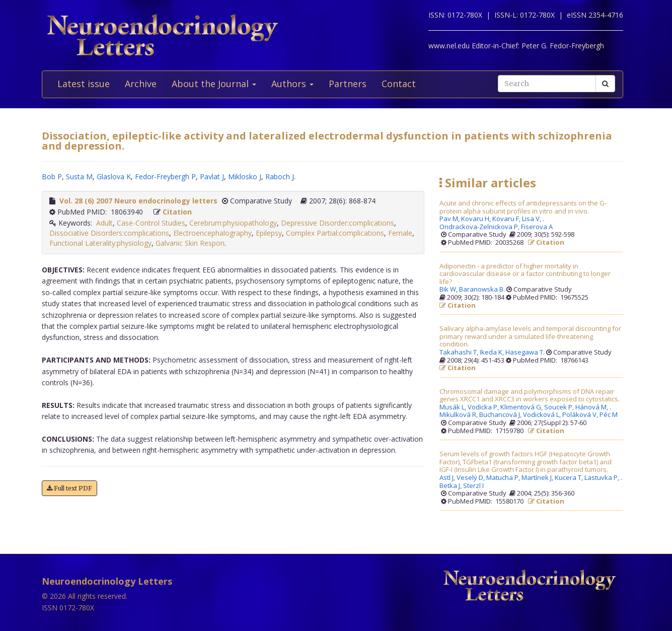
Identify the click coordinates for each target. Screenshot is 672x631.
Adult (104, 223)
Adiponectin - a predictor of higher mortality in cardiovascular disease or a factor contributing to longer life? (525, 274)
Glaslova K (114, 177)
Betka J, (451, 486)
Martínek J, (538, 478)
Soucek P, (560, 407)
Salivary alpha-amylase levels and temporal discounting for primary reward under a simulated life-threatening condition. (530, 337)
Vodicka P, (484, 407)
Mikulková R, (459, 415)
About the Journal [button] (214, 84)
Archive (141, 84)
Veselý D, (471, 478)
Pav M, (450, 219)
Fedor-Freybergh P (165, 177)
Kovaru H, (477, 219)
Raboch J (280, 177)
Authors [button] (292, 84)
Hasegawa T (524, 353)
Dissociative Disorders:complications (109, 233)
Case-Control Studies (151, 223)
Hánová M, (592, 407)
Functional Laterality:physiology (100, 243)
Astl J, (448, 478)
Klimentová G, (522, 407)
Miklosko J (245, 177)
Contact (399, 84)
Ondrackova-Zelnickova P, (480, 227)
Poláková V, (581, 415)
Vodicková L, (543, 415)
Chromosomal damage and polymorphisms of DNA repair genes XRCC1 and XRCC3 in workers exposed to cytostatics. (530, 396)
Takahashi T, (460, 353)
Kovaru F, (507, 219)
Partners (348, 84)
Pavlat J (212, 177)
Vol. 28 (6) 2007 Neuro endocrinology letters (138, 201)
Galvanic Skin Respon (190, 243)
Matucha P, (504, 478)
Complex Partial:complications (335, 233)
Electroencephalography (212, 233)
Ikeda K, (493, 353)
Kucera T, (570, 478)
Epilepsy (269, 233)
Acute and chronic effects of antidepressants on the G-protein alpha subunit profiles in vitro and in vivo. (523, 207)
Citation (177, 212)
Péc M (609, 415)
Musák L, (454, 407)
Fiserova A (537, 227)
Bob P (52, 177)
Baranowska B (481, 290)
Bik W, (449, 290)
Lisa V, (532, 219)
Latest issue (84, 84)
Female (400, 233)
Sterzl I (473, 486)
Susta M (79, 177)
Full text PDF (69, 488)
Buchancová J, (501, 415)
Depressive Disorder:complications (338, 223)
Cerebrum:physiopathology (233, 223)
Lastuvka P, (603, 478)
